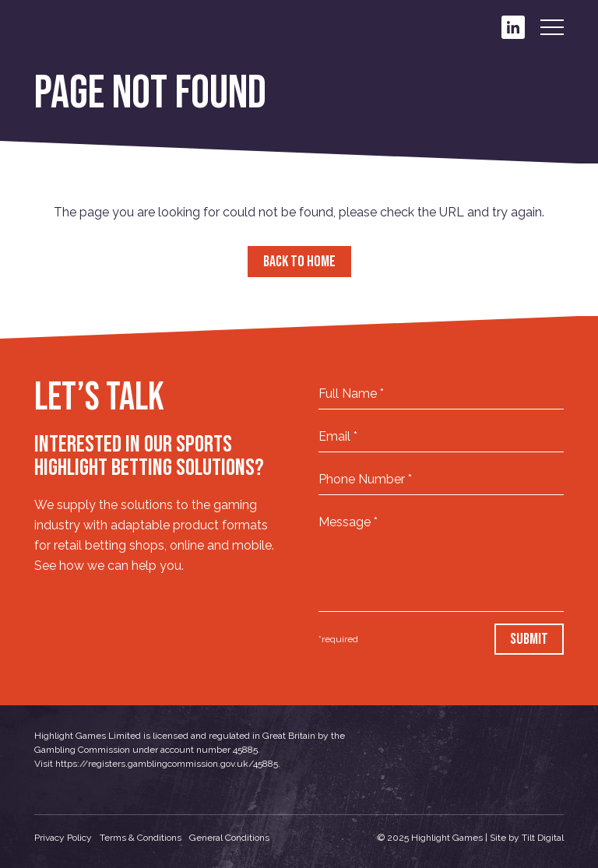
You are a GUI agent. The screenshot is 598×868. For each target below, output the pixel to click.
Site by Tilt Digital (527, 838)
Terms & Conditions (141, 838)
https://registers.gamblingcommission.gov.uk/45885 (167, 764)
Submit (529, 639)
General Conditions (229, 838)
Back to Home (299, 262)
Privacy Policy (63, 838)
